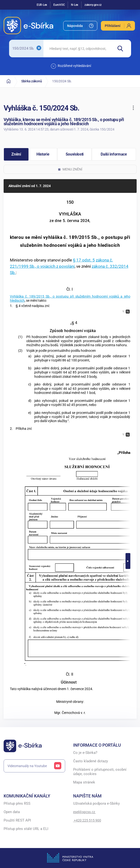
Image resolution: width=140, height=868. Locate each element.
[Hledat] (122, 49)
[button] (133, 108)
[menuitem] (80, 26)
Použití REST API (17, 820)
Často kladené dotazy (91, 761)
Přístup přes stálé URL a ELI (26, 829)
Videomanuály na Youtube (35, 766)
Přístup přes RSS (17, 804)
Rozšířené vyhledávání (71, 66)
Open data (12, 812)
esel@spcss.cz (84, 812)
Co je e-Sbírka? (85, 753)
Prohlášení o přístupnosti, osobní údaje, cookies (100, 772)
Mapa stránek (84, 782)
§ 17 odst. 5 (84, 260)
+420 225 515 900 (87, 820)
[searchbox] (78, 49)
